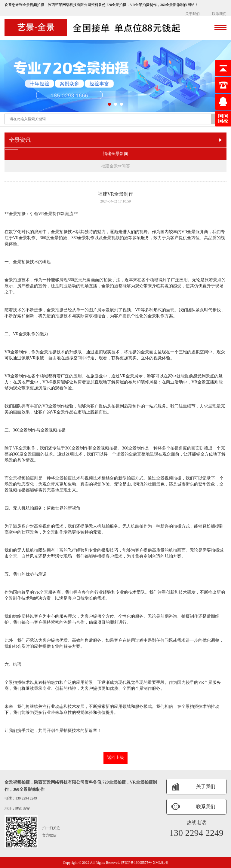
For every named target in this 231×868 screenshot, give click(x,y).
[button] (109, 104)
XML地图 (160, 863)
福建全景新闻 (115, 154)
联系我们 (219, 14)
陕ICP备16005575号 (137, 863)
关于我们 (192, 14)
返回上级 (115, 758)
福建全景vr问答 (115, 166)
